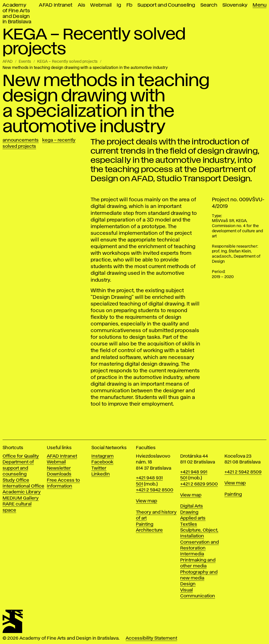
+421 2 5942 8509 (243, 472)
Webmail (101, 5)
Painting (145, 524)
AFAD (8, 62)
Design (188, 584)
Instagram (103, 456)
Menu (260, 5)
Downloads (59, 474)
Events (25, 62)
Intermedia (192, 554)
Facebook (102, 462)
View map (147, 501)
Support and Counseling (166, 5)
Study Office (16, 480)
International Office (23, 486)
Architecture (149, 530)
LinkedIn (101, 474)
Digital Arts (192, 506)
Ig (119, 5)
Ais (82, 5)
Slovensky (235, 5)
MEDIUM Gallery (21, 498)
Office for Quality (21, 456)
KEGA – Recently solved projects (67, 62)
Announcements (21, 140)
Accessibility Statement (151, 638)
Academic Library (22, 492)
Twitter (99, 468)
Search (209, 5)
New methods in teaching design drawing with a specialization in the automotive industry (85, 68)
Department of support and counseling (18, 468)
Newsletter (59, 468)
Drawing (189, 512)
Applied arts (193, 518)
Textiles (189, 524)
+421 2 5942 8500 (155, 490)
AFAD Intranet (56, 5)
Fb (130, 5)
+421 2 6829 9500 (199, 484)
